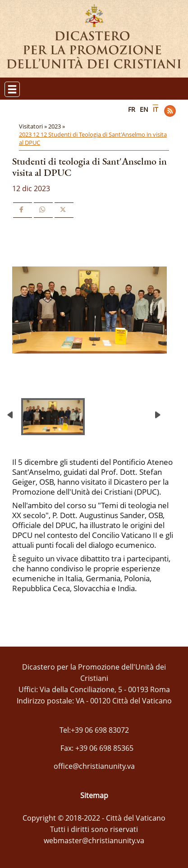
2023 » (57, 126)
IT (156, 109)
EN (144, 109)
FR (132, 109)
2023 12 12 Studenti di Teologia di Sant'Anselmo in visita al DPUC (93, 138)
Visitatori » (34, 126)
